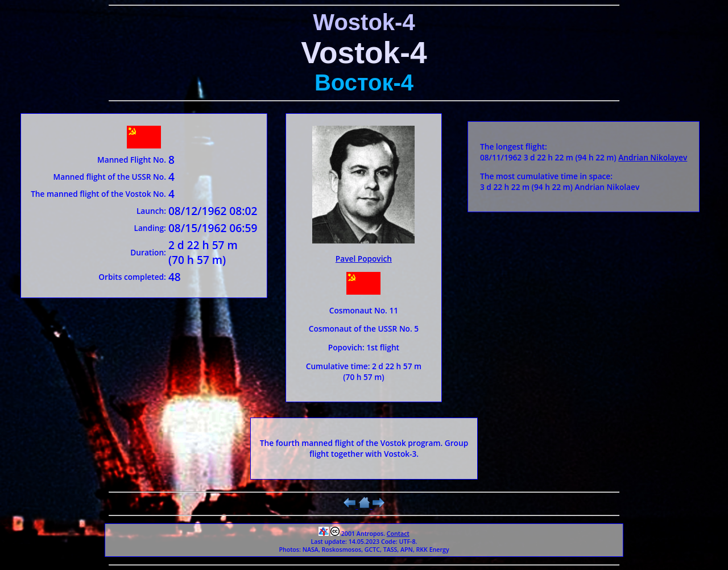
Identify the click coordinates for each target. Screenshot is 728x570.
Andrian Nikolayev (653, 157)
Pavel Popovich (364, 259)
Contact (398, 534)
